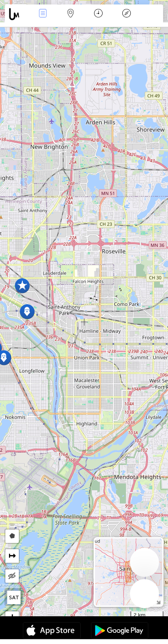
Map (71, 14)
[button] (27, 311)
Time (98, 14)
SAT (14, 597)
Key (126, 14)
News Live (43, 14)
